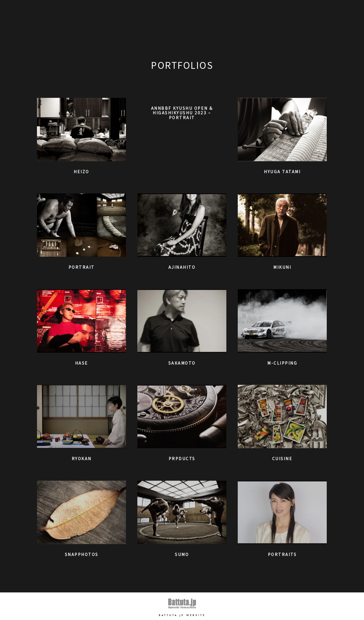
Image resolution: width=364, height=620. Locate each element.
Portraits (282, 554)
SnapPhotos (82, 554)
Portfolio (287, 14)
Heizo (81, 171)
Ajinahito (182, 267)
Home (261, 14)
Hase (82, 363)
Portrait (82, 267)
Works (312, 14)
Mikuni (282, 267)
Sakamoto (182, 363)
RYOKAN (82, 458)
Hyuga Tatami (282, 171)
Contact (336, 14)
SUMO (182, 554)
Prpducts (182, 458)
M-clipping (282, 363)
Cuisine (282, 458)
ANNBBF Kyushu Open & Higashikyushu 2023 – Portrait (182, 113)
